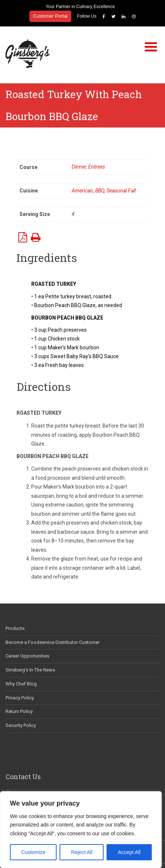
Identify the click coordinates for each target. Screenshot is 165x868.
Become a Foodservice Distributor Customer (53, 642)
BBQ (100, 191)
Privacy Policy (20, 698)
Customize (33, 852)
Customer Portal (50, 16)
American (82, 191)
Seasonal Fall (121, 191)
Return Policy (19, 711)
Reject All (82, 852)
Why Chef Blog (21, 684)
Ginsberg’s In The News (30, 670)
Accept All (129, 852)
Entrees (97, 167)
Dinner (79, 167)
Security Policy (21, 725)
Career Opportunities (27, 656)
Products (15, 628)
